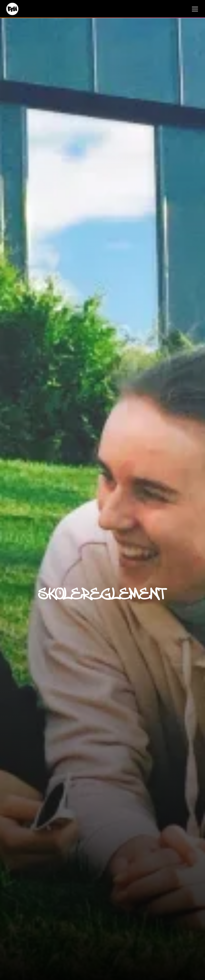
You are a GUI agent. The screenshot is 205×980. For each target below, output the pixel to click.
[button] (194, 9)
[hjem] (12, 9)
